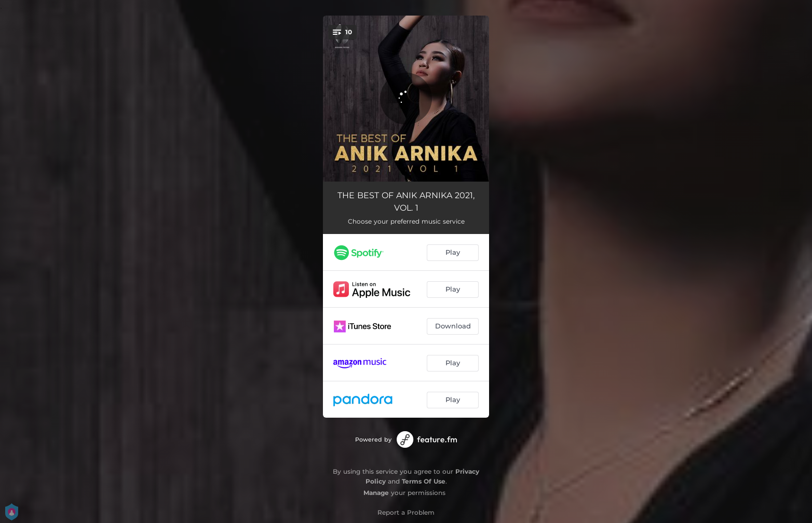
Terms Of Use (424, 481)
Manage (376, 493)
